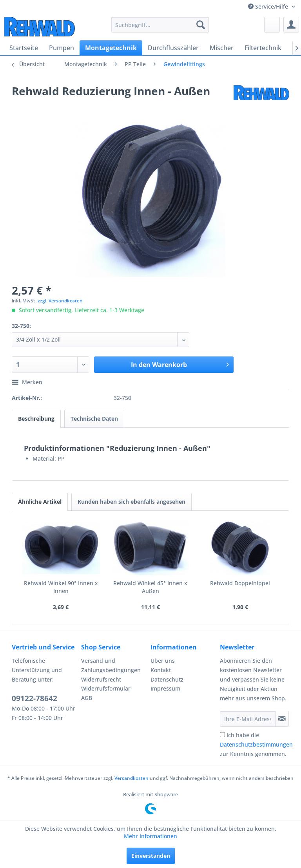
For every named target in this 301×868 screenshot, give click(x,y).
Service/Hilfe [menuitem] (269, 6)
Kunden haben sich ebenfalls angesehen (131, 502)
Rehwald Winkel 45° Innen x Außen (150, 587)
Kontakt (161, 670)
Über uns (163, 661)
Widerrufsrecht (101, 679)
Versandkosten (131, 778)
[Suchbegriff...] (160, 25)
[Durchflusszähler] (173, 48)
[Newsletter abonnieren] (282, 719)
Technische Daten (94, 419)
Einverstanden (151, 856)
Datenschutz (167, 679)
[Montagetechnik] (111, 48)
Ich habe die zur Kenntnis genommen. (256, 744)
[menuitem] (160, 25)
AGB (87, 698)
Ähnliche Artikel (40, 502)
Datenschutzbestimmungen (256, 744)
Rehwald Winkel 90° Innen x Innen (61, 587)
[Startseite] (24, 48)
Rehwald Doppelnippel (240, 583)
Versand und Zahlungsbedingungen (111, 665)
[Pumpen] (62, 48)
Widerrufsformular (106, 688)
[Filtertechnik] (263, 48)
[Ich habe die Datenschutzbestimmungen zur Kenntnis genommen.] (222, 735)
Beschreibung (36, 419)
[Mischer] (222, 48)
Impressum (165, 688)
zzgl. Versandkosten (60, 301)
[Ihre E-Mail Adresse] (248, 719)
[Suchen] (201, 25)
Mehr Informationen (150, 836)
